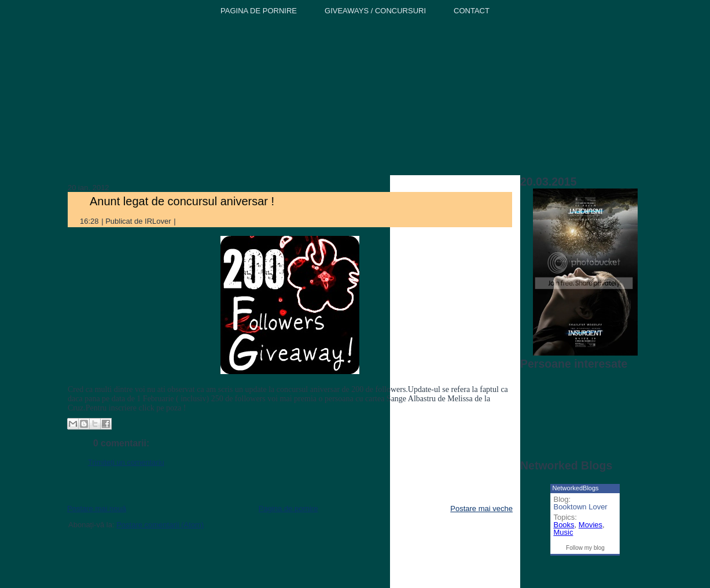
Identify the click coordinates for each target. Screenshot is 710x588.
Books (564, 525)
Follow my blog (585, 548)
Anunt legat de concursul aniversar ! (182, 201)
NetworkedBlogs (575, 488)
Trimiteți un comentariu (126, 462)
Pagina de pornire (288, 509)
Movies (591, 525)
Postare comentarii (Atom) (160, 525)
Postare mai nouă (97, 509)
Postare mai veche (481, 509)
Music (563, 532)
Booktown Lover (580, 507)
